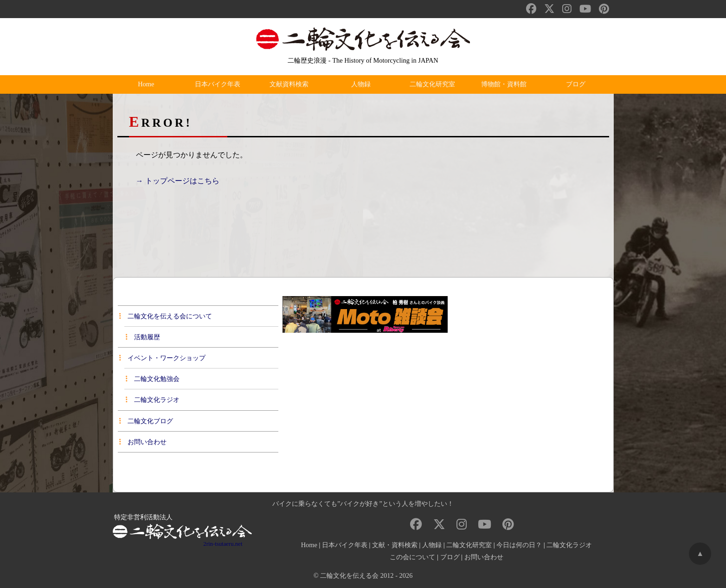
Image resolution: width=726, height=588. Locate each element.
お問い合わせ (143, 442)
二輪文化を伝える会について (166, 316)
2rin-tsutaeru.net (223, 544)
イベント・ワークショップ (162, 358)
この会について (412, 557)
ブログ (578, 84)
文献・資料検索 (395, 545)
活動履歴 (143, 337)
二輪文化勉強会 (153, 379)
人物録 (363, 84)
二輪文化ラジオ (153, 400)
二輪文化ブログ (146, 421)
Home (148, 84)
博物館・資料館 (506, 84)
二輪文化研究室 (435, 84)
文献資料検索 (291, 84)
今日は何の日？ (519, 545)
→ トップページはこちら (178, 181)
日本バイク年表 (220, 84)
